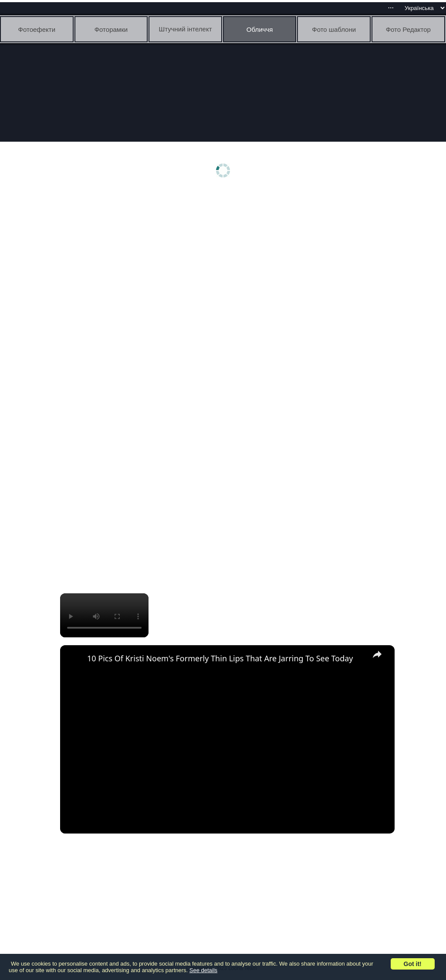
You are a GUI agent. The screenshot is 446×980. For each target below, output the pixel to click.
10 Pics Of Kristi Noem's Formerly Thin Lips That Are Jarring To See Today (220, 658)
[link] (74, 659)
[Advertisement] (225, 260)
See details (203, 970)
